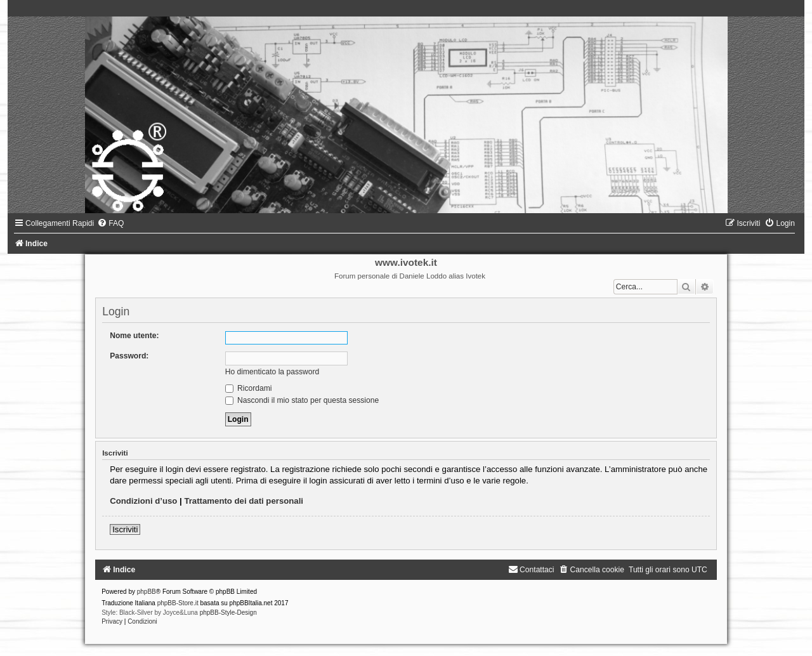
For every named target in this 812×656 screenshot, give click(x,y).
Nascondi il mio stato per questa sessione (302, 400)
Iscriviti (125, 529)
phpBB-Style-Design (228, 613)
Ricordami (249, 388)
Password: (129, 356)
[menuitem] (110, 223)
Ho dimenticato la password (272, 372)
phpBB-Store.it (178, 603)
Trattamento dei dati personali (244, 501)
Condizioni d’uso (143, 501)
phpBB (147, 592)
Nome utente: (134, 336)
